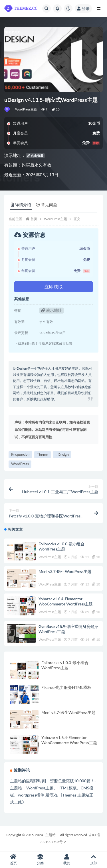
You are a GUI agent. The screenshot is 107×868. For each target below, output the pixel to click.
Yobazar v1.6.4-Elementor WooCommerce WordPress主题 (66, 601)
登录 (83, 8)
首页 (34, 219)
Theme (42, 455)
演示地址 (52, 310)
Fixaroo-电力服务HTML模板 (66, 687)
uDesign (62, 455)
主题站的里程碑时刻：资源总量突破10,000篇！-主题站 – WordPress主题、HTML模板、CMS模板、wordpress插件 (53, 788)
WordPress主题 (26, 109)
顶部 (94, 860)
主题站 (51, 835)
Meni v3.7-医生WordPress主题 (65, 571)
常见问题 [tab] (47, 205)
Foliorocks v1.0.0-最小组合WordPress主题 (61, 546)
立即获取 (54, 287)
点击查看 (35, 156)
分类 (40, 860)
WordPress (20, 464)
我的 (67, 860)
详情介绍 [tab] (21, 205)
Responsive (20, 455)
